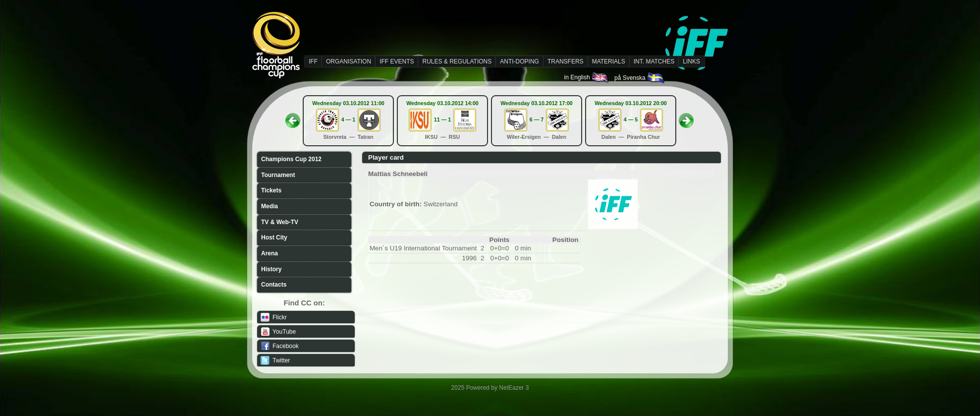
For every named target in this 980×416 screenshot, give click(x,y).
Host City (274, 238)
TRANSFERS (566, 61)
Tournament (278, 175)
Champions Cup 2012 (291, 159)
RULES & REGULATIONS (457, 61)
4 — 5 (631, 119)
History (271, 269)
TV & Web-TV (280, 222)
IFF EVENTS (397, 61)
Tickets (271, 190)
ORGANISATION (349, 61)
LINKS (691, 61)
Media (270, 206)
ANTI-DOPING (519, 61)
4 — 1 (348, 119)
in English (587, 77)
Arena (270, 253)
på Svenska (640, 78)
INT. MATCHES (654, 61)
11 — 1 (442, 119)
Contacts (274, 285)
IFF (313, 61)
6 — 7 (537, 119)
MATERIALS (609, 61)
